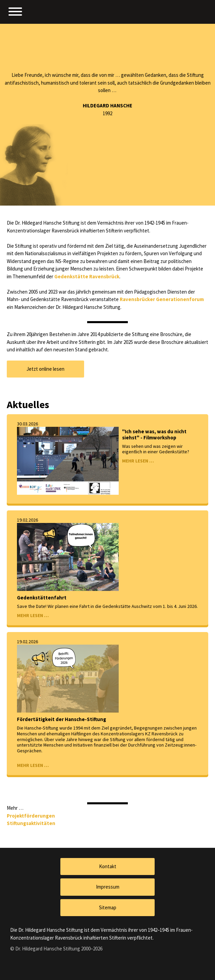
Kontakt (108, 866)
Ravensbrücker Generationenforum (162, 299)
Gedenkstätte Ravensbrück (87, 276)
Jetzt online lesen (45, 369)
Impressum (108, 887)
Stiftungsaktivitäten (31, 823)
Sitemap (108, 907)
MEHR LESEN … (138, 461)
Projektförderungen (31, 816)
